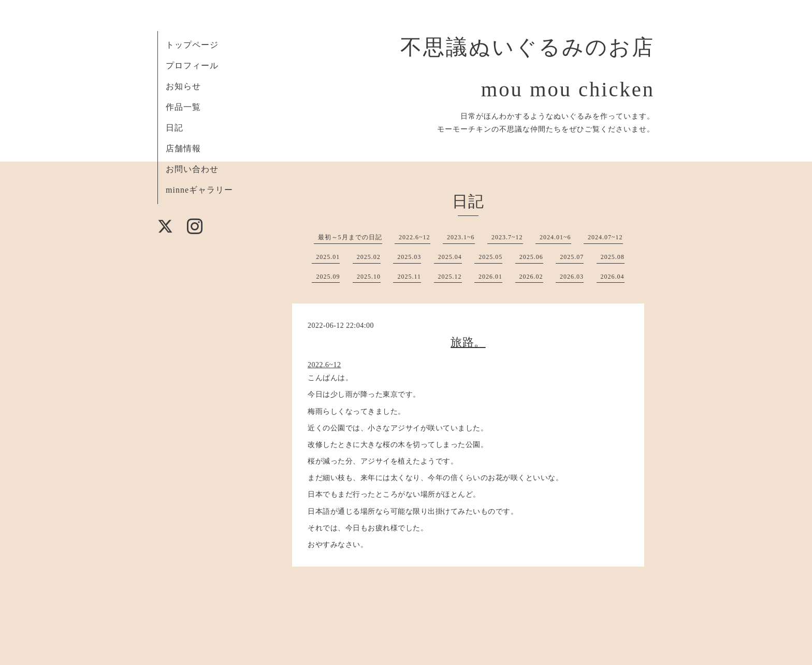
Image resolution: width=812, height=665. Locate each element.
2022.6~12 (415, 237)
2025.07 (572, 257)
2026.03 (572, 277)
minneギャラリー (199, 190)
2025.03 (409, 257)
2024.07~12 (605, 237)
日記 (175, 128)
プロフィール (192, 66)
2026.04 (613, 277)
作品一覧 (183, 107)
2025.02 (369, 257)
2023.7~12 (507, 237)
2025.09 (328, 277)
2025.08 (613, 257)
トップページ (192, 45)
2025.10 (369, 277)
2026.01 (490, 277)
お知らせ (183, 86)
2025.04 (450, 257)
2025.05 (490, 257)
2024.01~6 (555, 237)
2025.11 (409, 277)
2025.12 (450, 277)
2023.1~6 (461, 237)
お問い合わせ (192, 169)
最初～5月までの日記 (350, 237)
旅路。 (468, 342)
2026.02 (531, 277)
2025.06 (531, 257)
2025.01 (328, 257)
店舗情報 (183, 148)
